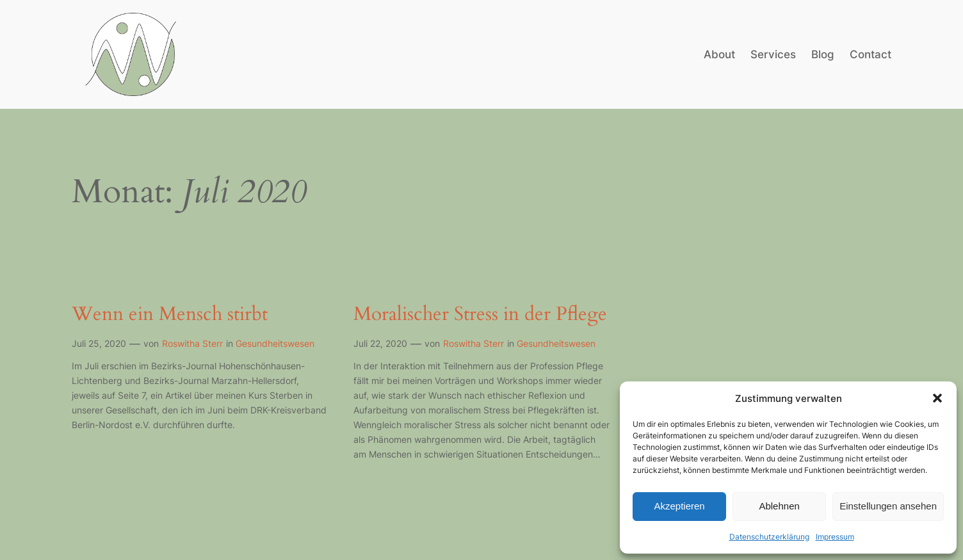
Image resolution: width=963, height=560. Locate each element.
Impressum (835, 537)
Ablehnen (779, 506)
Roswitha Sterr (192, 343)
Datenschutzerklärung (769, 537)
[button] (937, 398)
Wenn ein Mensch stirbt (170, 315)
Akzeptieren (679, 506)
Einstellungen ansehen (888, 506)
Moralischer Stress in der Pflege (480, 315)
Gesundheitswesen (275, 343)
